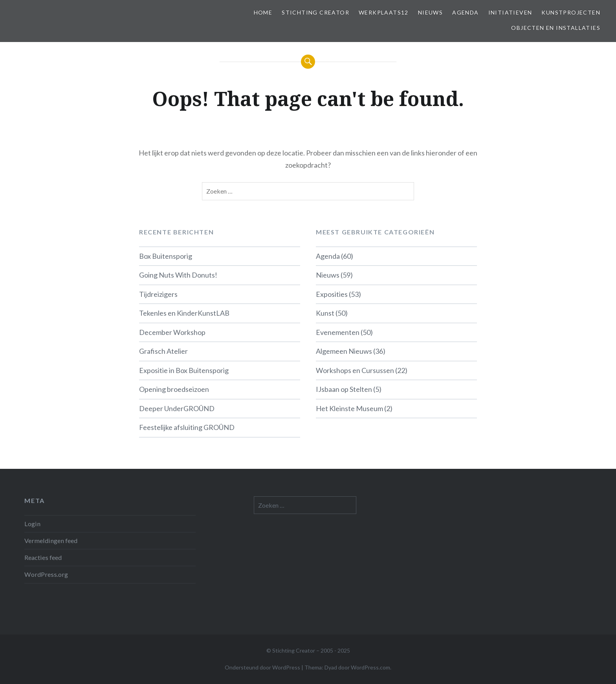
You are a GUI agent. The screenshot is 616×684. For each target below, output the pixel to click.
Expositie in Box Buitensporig (184, 370)
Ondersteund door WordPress (262, 667)
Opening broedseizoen (174, 389)
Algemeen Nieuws (344, 351)
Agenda (465, 12)
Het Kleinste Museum (349, 408)
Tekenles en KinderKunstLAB (184, 313)
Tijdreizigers (158, 294)
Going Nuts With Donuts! (178, 275)
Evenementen (338, 332)
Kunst (325, 313)
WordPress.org (46, 574)
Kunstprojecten (571, 12)
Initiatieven (510, 12)
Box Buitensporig (166, 256)
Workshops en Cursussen (355, 370)
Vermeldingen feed (51, 540)
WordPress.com (370, 667)
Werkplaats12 (384, 12)
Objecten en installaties (556, 28)
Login (32, 524)
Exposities (332, 294)
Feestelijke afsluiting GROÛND (187, 427)
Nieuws (430, 12)
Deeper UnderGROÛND (177, 408)
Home (263, 12)
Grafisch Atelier (163, 351)
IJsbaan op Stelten (344, 389)
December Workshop (172, 332)
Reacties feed (43, 557)
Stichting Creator (315, 12)
